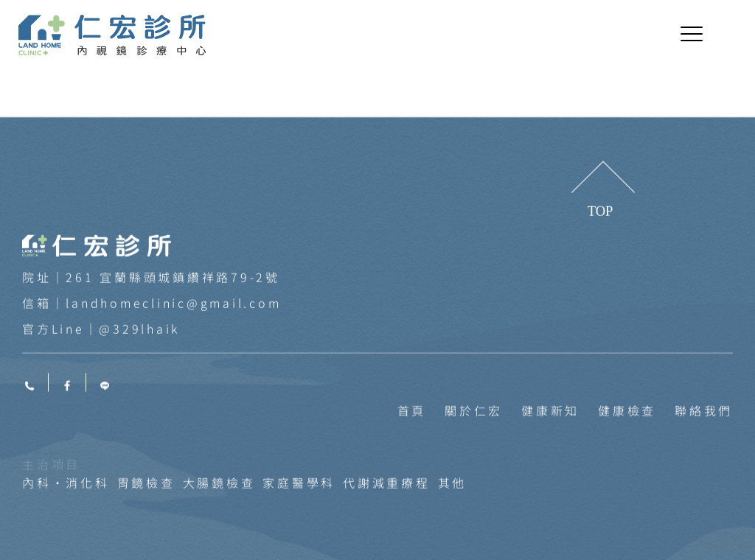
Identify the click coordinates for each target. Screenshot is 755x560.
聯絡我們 (704, 487)
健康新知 (550, 487)
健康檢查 (627, 487)
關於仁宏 (474, 487)
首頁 (412, 487)
